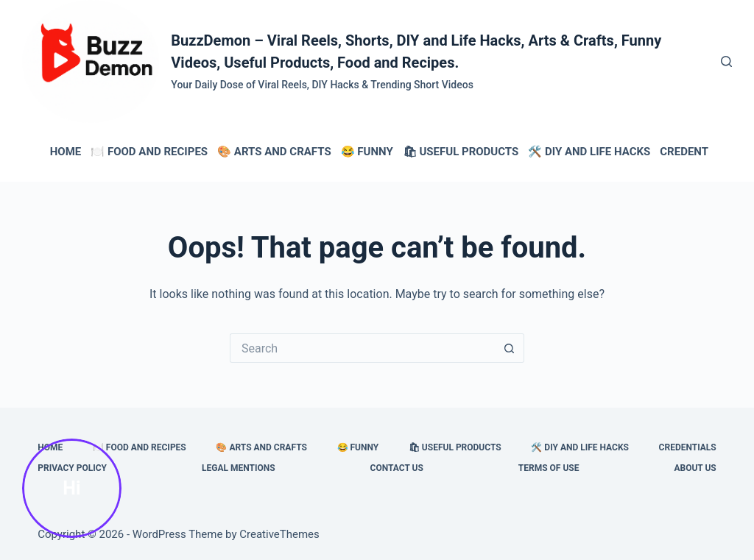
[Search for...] (362, 348)
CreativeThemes (279, 534)
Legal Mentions (239, 468)
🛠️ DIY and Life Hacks (589, 152)
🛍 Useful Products (461, 152)
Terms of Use (549, 468)
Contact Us (397, 468)
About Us (695, 468)
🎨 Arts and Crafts (274, 152)
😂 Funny (367, 152)
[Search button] (510, 348)
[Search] (726, 61)
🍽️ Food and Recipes (149, 152)
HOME (66, 152)
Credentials (696, 152)
